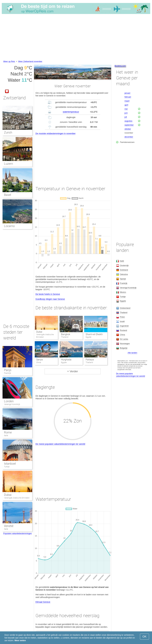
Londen (9, 401)
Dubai (39, 332)
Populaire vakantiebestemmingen (18, 533)
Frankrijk (7, 373)
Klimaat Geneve (43, 602)
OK (145, 637)
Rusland (123, 330)
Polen (122, 317)
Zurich (8, 132)
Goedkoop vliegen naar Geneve (50, 299)
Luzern (8, 164)
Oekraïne (124, 274)
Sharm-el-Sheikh (94, 334)
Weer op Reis (9, 61)
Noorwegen (125, 344)
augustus (128, 121)
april (126, 105)
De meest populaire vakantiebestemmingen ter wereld (60, 444)
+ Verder (73, 371)
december (129, 137)
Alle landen (132, 353)
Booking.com (120, 66)
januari (127, 93)
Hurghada (66, 360)
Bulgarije (124, 348)
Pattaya (90, 360)
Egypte (123, 301)
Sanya (39, 360)
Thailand (124, 312)
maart (127, 101)
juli (126, 117)
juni (126, 113)
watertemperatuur (71, 112)
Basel (7, 195)
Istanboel (10, 464)
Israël (122, 321)
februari (128, 97)
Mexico (123, 292)
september (129, 125)
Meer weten (20, 640)
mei (126, 109)
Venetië (9, 526)
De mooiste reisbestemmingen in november (56, 133)
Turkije (7, 467)
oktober (128, 129)
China (122, 335)
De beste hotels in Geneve (48, 294)
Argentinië (124, 326)
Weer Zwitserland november (30, 61)
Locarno (9, 226)
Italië (6, 435)
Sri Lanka (124, 339)
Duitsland (124, 270)
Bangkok (66, 334)
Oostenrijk (124, 265)
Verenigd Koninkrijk (12, 404)
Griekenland (125, 308)
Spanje (123, 279)
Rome (8, 432)
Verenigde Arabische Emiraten (17, 498)
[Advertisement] (76, 38)
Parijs (8, 370)
